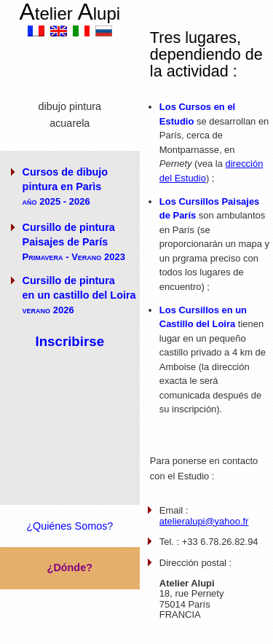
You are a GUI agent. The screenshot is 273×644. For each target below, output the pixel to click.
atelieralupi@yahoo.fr (204, 521)
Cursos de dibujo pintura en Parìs (66, 186)
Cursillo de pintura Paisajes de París (74, 242)
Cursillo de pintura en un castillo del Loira (79, 295)
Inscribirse (70, 341)
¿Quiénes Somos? (70, 526)
